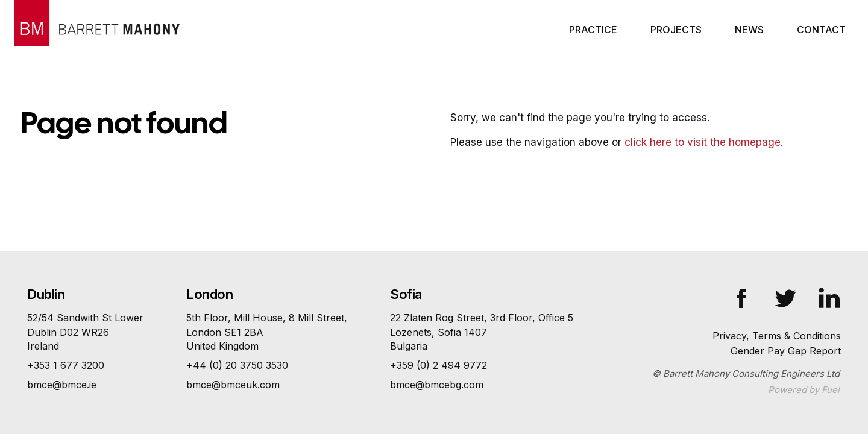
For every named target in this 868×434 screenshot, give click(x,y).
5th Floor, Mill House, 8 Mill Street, (267, 332)
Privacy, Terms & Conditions (777, 336)
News (749, 30)
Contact (821, 30)
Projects (676, 30)
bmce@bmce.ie (62, 385)
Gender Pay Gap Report (786, 351)
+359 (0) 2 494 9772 (439, 365)
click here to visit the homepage (703, 142)
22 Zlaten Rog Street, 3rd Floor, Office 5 (482, 332)
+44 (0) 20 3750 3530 (237, 365)
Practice (593, 30)
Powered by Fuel (804, 390)
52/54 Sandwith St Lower (85, 332)
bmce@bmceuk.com (233, 385)
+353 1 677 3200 (66, 365)
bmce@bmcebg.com (437, 385)
